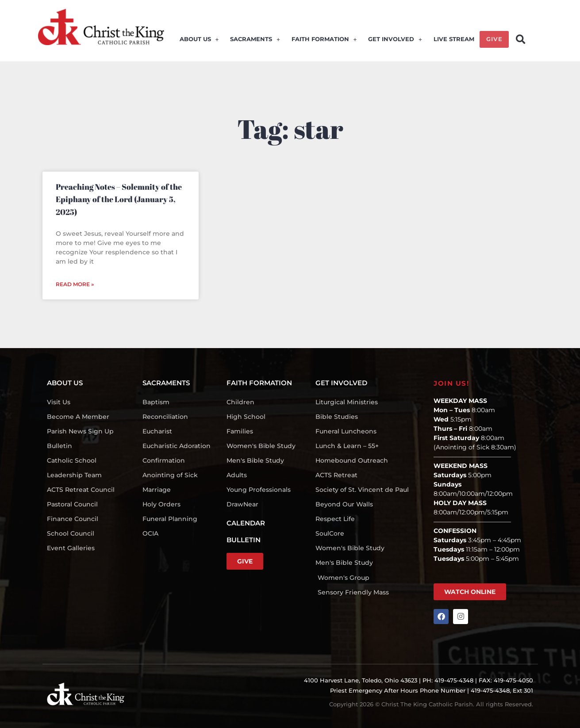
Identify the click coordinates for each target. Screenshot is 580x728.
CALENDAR (246, 523)
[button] (520, 40)
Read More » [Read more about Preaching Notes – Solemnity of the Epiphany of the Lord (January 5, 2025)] (75, 284)
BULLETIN (244, 540)
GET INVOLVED (396, 41)
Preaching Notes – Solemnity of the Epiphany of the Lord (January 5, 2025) (119, 199)
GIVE (494, 41)
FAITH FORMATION (326, 41)
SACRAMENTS (257, 41)
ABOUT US (202, 41)
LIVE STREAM (453, 41)
